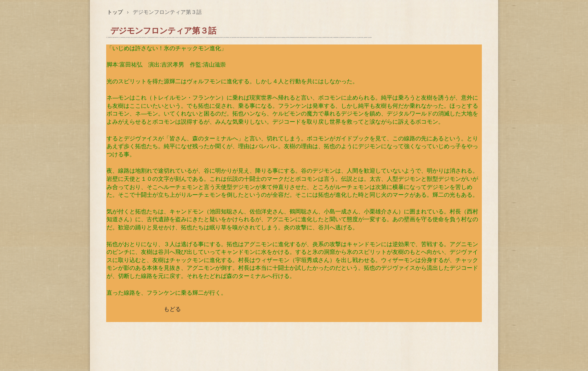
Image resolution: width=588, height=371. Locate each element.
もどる (172, 309)
